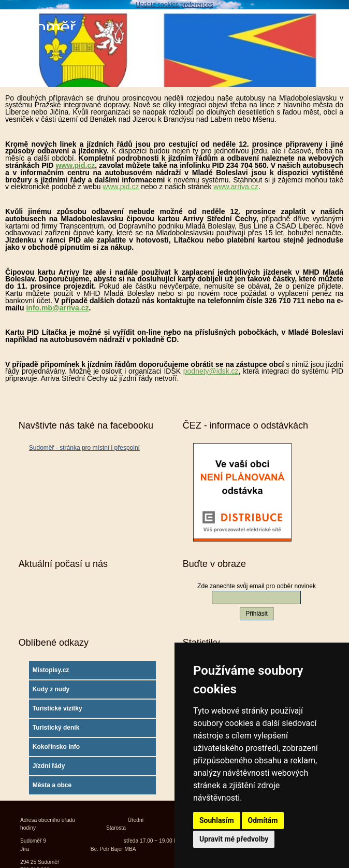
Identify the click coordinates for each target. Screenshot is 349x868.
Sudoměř (40, 27)
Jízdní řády (49, 766)
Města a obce (52, 785)
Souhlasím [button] (217, 820)
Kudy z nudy (51, 689)
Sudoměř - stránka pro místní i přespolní (84, 448)
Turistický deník (56, 728)
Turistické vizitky (57, 708)
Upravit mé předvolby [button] (234, 839)
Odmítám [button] (263, 820)
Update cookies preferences (174, 5)
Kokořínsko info (56, 747)
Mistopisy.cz (51, 670)
